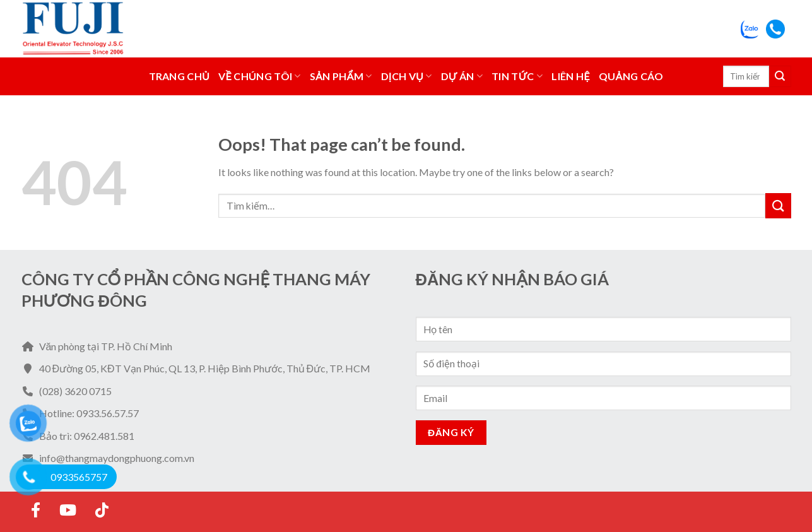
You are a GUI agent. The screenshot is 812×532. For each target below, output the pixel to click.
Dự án (462, 76)
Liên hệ (570, 76)
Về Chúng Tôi (260, 76)
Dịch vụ (407, 76)
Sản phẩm (341, 76)
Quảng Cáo (631, 76)
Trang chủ (179, 76)
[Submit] (780, 76)
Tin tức (517, 76)
